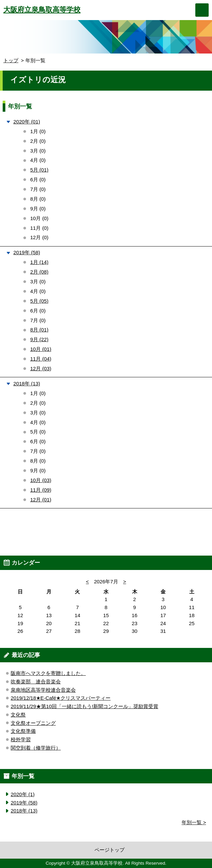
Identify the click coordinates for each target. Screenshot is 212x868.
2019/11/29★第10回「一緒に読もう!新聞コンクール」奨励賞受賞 (84, 706)
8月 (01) (39, 330)
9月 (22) (39, 339)
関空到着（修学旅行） (36, 748)
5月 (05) (39, 301)
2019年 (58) (27, 252)
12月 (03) (41, 368)
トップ (11, 60)
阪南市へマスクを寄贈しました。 (48, 673)
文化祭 (18, 715)
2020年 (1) (23, 794)
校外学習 (21, 739)
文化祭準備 (23, 731)
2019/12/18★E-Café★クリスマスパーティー (61, 698)
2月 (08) (39, 272)
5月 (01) (39, 170)
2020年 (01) (27, 122)
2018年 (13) (27, 383)
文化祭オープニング (33, 723)
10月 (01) (41, 349)
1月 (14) (39, 262)
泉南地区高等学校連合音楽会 (43, 690)
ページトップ (110, 850)
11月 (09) (41, 490)
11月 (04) (41, 359)
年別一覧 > (194, 822)
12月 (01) (41, 500)
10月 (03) (41, 480)
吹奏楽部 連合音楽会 (36, 682)
